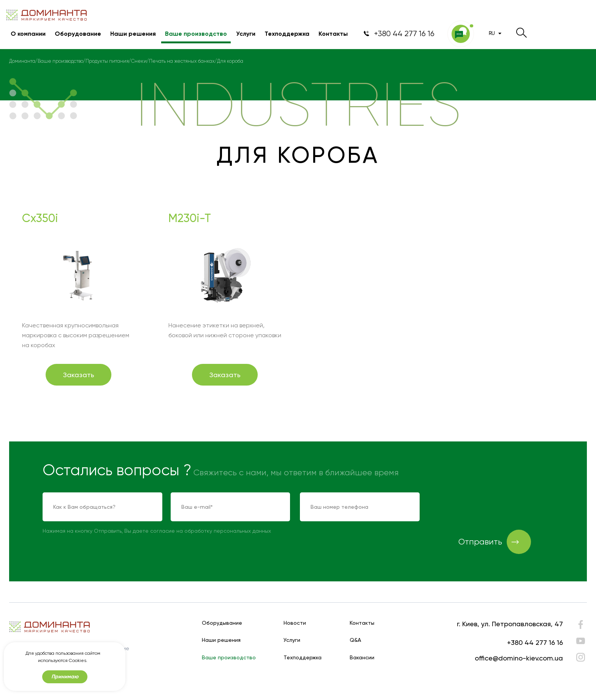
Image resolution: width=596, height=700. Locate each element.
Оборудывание (222, 623)
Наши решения (133, 34)
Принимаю (65, 677)
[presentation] (487, 507)
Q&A (355, 640)
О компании (28, 34)
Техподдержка (287, 34)
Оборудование (78, 34)
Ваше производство (196, 34)
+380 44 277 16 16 (535, 642)
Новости (295, 623)
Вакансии (362, 658)
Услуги (246, 34)
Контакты (333, 34)
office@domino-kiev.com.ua (519, 658)
